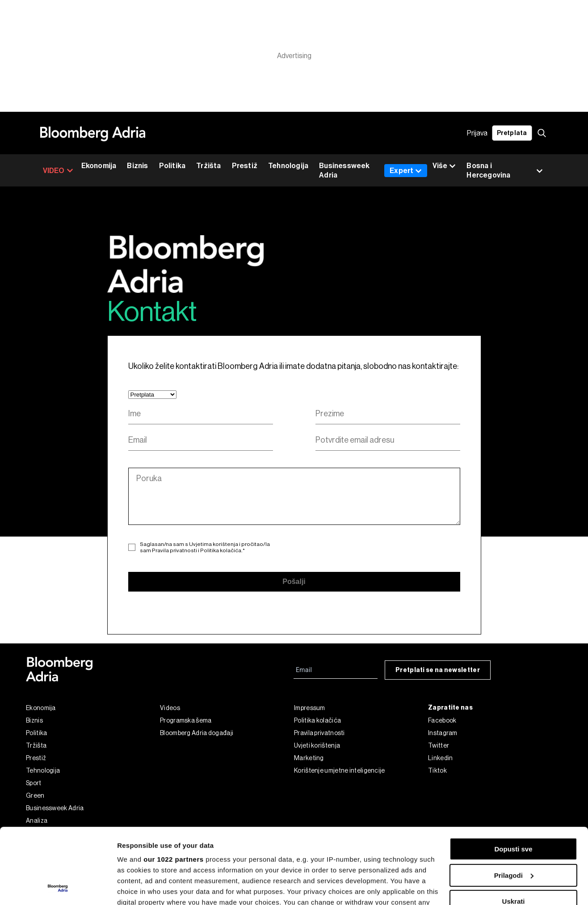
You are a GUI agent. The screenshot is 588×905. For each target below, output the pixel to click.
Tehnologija (288, 166)
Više (444, 166)
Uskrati (514, 831)
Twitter (439, 745)
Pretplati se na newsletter (438, 670)
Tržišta (208, 166)
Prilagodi (514, 805)
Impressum (310, 708)
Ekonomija (99, 166)
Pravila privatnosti (174, 550)
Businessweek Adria (344, 170)
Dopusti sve (513, 778)
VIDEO (58, 171)
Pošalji (294, 581)
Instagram (443, 733)
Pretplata (512, 133)
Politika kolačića (221, 550)
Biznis (137, 166)
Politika (172, 166)
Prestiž (245, 166)
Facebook (442, 720)
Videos (170, 708)
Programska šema (186, 720)
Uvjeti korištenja (317, 745)
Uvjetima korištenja (214, 544)
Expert (406, 171)
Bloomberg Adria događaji (197, 733)
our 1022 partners (173, 789)
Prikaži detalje (140, 887)
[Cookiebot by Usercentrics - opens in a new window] (58, 888)
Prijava (477, 133)
